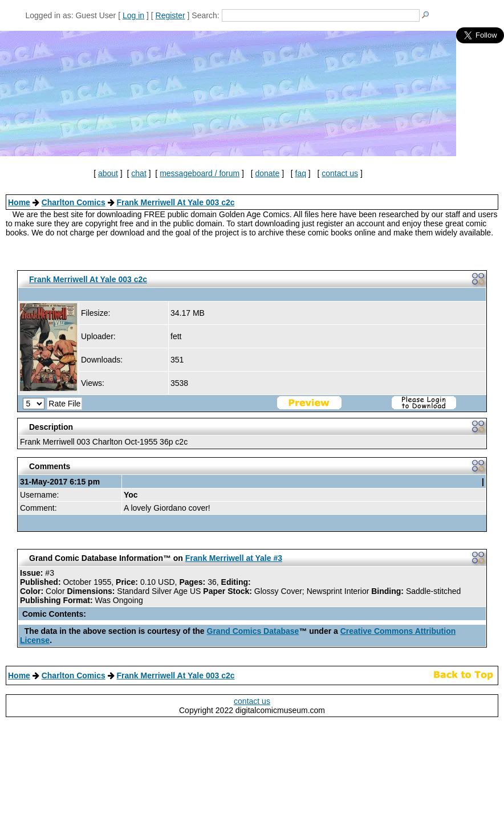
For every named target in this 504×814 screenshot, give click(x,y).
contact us (340, 173)
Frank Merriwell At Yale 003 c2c (175, 202)
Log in (133, 15)
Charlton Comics (74, 202)
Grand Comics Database (253, 631)
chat (139, 173)
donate (267, 173)
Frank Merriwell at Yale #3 (234, 558)
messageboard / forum (200, 173)
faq (301, 173)
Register (170, 15)
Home (19, 202)
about (108, 173)
